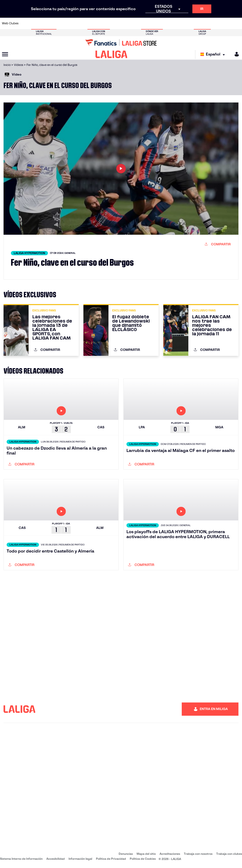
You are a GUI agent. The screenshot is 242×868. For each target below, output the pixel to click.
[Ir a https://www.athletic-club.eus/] (26, 23)
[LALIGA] (111, 54)
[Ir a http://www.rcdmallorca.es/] (159, 23)
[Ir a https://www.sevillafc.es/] (214, 23)
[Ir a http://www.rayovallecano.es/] (126, 23)
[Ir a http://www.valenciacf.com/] (225, 23)
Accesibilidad (56, 859)
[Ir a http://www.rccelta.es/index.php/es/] (137, 23)
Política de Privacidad (111, 859)
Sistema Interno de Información (21, 859)
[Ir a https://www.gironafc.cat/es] (104, 23)
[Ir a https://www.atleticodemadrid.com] (37, 23)
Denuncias (126, 854)
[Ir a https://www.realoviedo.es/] (192, 23)
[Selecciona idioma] (214, 54)
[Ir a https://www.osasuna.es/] (48, 23)
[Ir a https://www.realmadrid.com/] (181, 23)
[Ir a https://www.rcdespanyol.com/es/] (148, 23)
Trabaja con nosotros (198, 854)
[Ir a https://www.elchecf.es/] (70, 23)
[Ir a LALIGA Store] (121, 43)
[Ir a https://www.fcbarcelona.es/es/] (81, 23)
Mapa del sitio (146, 854)
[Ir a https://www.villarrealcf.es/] (237, 23)
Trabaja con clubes (229, 854)
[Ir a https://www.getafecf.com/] (92, 23)
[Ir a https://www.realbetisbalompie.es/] (170, 23)
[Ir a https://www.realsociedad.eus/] (203, 23)
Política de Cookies (143, 859)
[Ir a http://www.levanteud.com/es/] (115, 23)
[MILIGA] (235, 54)
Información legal (80, 859)
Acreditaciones (170, 854)
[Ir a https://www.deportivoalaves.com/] (59, 23)
